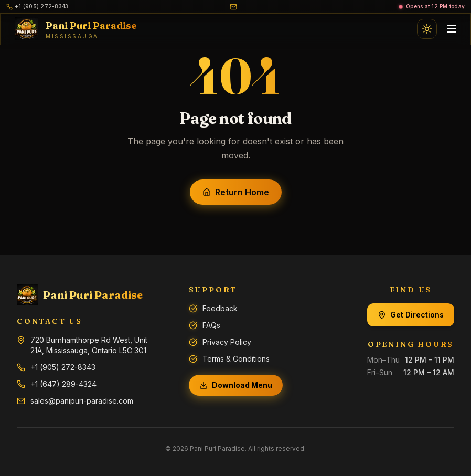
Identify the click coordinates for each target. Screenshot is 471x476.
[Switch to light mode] (427, 29)
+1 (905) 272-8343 (63, 367)
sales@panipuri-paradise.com (82, 401)
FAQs (211, 325)
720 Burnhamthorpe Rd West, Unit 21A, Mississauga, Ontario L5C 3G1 (89, 345)
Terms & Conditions (236, 359)
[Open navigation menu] (452, 29)
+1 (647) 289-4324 (63, 384)
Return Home (236, 192)
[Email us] (233, 7)
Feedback (220, 308)
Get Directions (411, 315)
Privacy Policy (227, 342)
